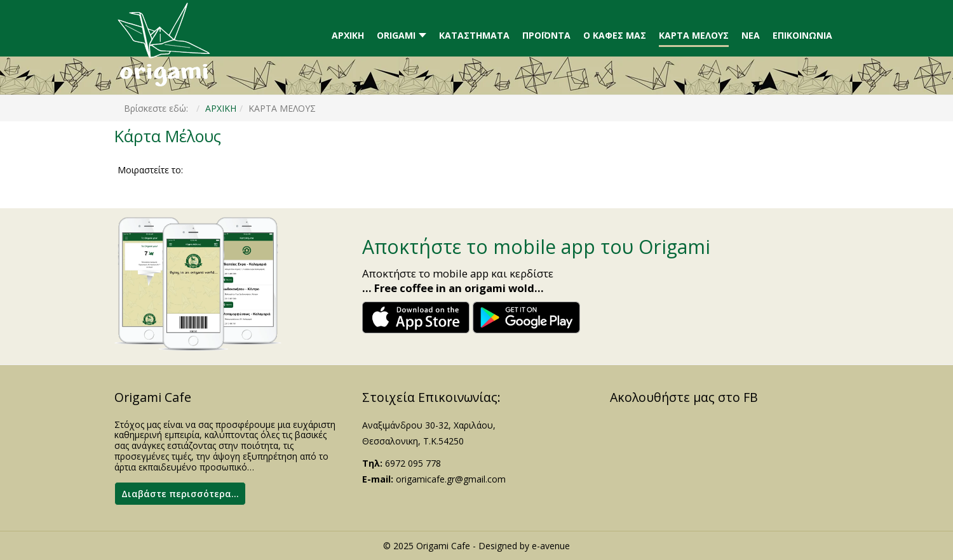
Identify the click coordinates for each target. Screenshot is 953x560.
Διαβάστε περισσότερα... (180, 494)
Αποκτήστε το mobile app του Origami (536, 247)
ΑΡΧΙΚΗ (221, 108)
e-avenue (551, 546)
